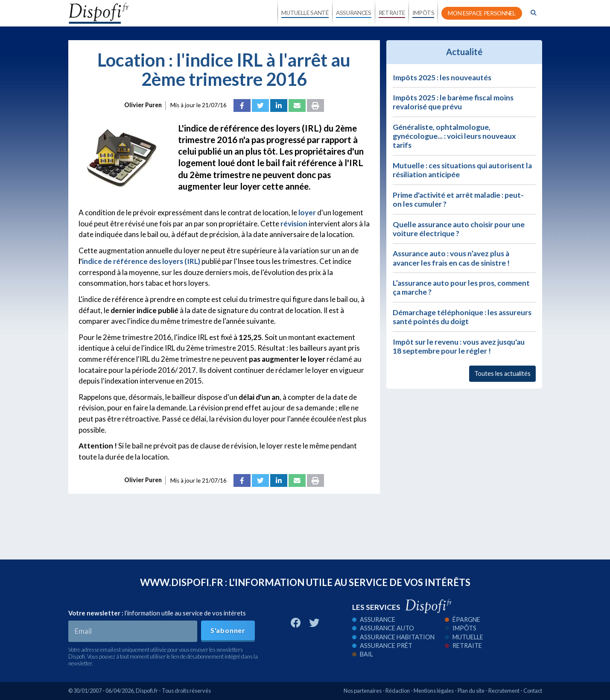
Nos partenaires (363, 691)
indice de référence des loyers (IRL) (141, 261)
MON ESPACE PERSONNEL (482, 13)
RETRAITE (392, 13)
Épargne (463, 619)
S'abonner (228, 630)
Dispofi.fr (147, 691)
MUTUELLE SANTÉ (305, 13)
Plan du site (471, 691)
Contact (533, 691)
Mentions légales (434, 691)
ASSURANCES (354, 13)
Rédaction (398, 691)
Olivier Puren (143, 105)
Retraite (463, 646)
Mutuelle (464, 637)
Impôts (461, 628)
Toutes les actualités (502, 373)
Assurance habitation (393, 637)
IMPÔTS (423, 13)
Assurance (374, 619)
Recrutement (504, 691)
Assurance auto (383, 628)
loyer (307, 212)
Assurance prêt (382, 646)
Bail (363, 654)
